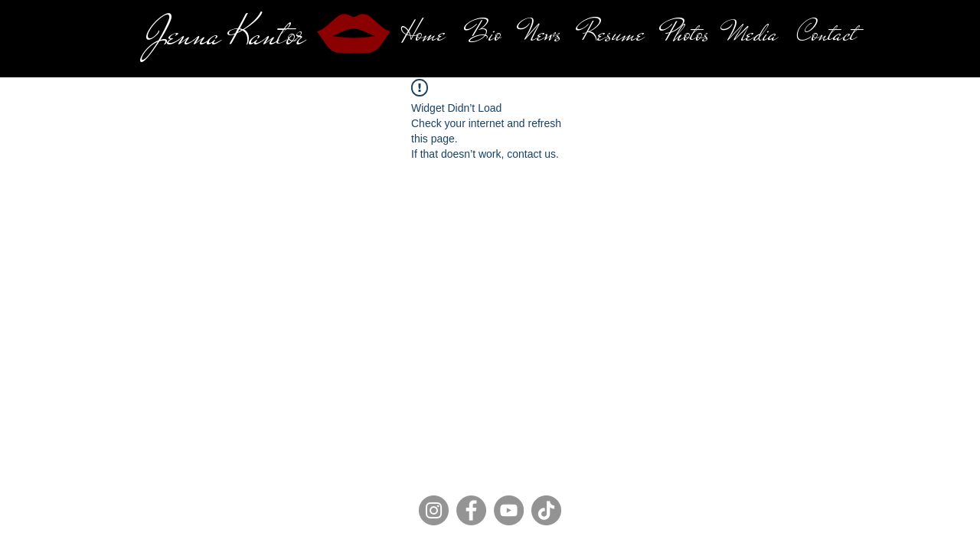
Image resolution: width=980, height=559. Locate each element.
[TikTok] (546, 510)
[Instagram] (434, 510)
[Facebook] (471, 510)
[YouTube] (509, 510)
